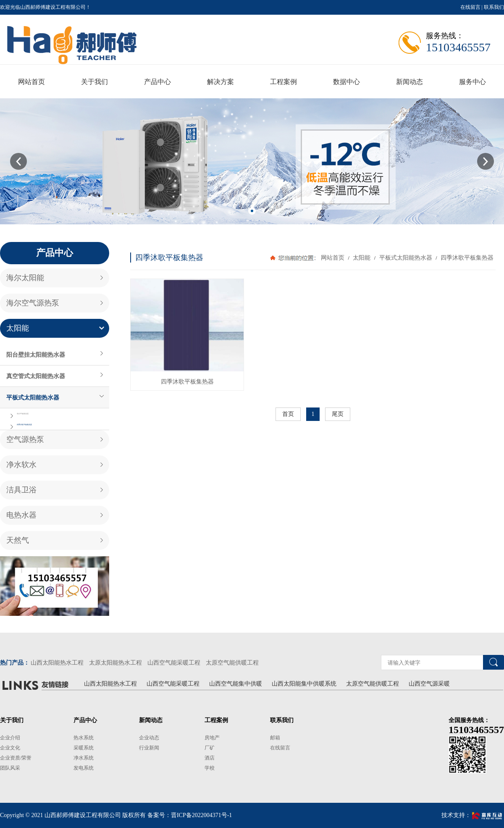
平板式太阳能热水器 (33, 397)
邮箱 (275, 738)
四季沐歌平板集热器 (24, 425)
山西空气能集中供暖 (236, 684)
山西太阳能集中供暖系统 (304, 684)
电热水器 (21, 515)
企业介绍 (10, 738)
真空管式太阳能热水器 (36, 376)
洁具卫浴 (21, 490)
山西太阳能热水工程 (57, 663)
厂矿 (210, 748)
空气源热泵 (25, 439)
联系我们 (494, 7)
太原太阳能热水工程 (115, 663)
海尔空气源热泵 (33, 303)
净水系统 (84, 758)
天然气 (18, 540)
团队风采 (10, 768)
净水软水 (21, 465)
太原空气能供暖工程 (232, 663)
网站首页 (333, 258)
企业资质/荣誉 (16, 758)
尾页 (338, 414)
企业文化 (10, 748)
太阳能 (18, 328)
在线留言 (470, 7)
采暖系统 (84, 748)
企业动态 (149, 738)
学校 (210, 768)
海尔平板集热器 (23, 414)
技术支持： (473, 815)
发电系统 (84, 768)
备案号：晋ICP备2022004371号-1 (190, 815)
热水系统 (84, 738)
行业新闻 (149, 748)
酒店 (210, 758)
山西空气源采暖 (429, 684)
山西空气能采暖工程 (174, 663)
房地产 (212, 738)
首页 (288, 414)
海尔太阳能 (25, 278)
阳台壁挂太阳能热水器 (36, 355)
